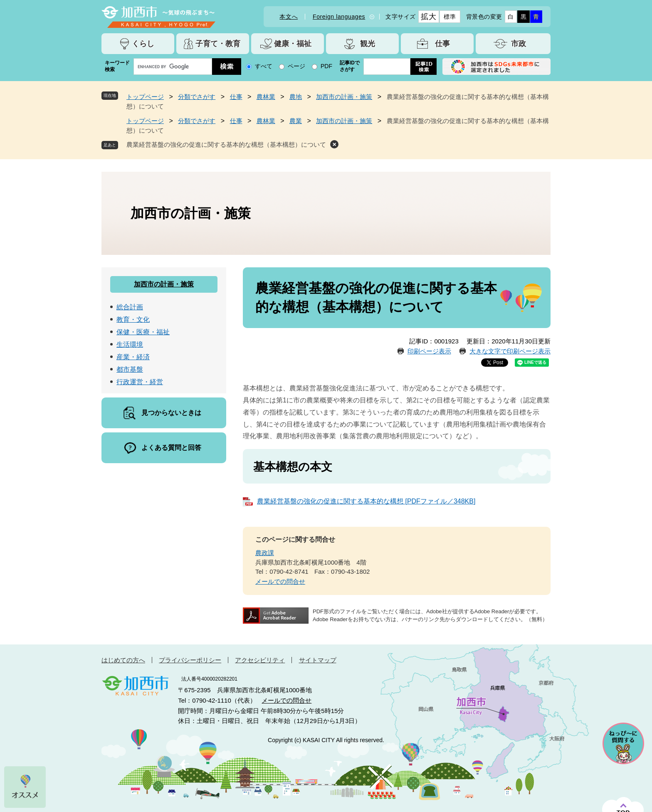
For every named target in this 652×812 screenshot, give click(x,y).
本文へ (289, 17)
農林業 (266, 97)
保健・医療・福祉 (143, 332)
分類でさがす (197, 97)
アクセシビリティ (260, 660)
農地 (296, 97)
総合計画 (130, 307)
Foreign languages (339, 17)
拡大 (428, 17)
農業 (296, 121)
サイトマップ (318, 660)
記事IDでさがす (350, 66)
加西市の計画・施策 (344, 97)
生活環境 (130, 344)
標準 (450, 17)
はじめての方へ (123, 660)
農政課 (265, 553)
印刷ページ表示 (429, 351)
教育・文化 (133, 320)
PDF (326, 66)
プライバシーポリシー (190, 660)
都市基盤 (130, 369)
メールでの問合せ (280, 581)
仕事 (236, 97)
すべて (264, 66)
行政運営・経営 (140, 382)
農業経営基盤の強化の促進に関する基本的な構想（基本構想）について (226, 144)
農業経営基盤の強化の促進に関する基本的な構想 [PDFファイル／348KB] (366, 501)
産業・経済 (133, 357)
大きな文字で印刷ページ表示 (510, 351)
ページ (296, 66)
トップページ (145, 97)
